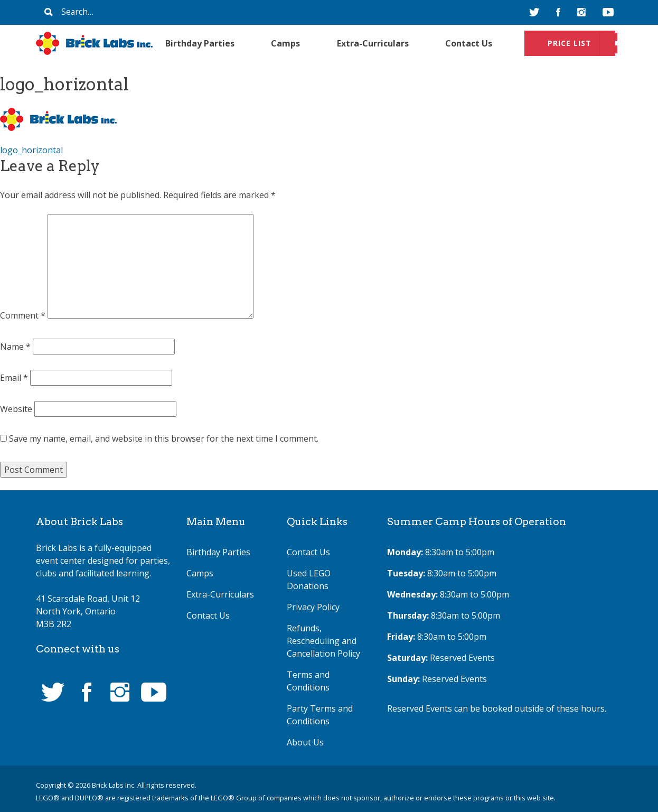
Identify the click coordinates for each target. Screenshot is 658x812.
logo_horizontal (31, 150)
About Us (305, 742)
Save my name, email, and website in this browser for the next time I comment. (164, 438)
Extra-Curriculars (373, 43)
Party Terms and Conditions (320, 715)
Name (15, 347)
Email (14, 378)
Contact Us (469, 43)
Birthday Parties (200, 43)
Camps (285, 43)
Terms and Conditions (308, 681)
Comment (23, 315)
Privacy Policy (313, 607)
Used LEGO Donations (309, 580)
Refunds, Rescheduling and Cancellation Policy (323, 641)
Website (16, 409)
